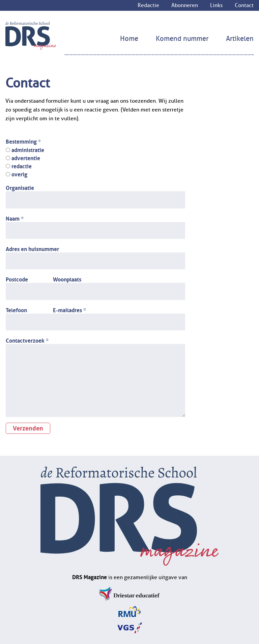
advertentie (23, 157)
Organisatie (20, 187)
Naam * (15, 218)
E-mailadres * (69, 309)
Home (129, 39)
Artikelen (240, 39)
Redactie (148, 5)
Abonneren (185, 5)
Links (216, 5)
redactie (19, 166)
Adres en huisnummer (32, 248)
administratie (25, 149)
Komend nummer (182, 39)
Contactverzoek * (27, 340)
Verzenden (28, 427)
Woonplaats (67, 279)
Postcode (17, 279)
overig (17, 174)
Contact (244, 5)
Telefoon (16, 309)
